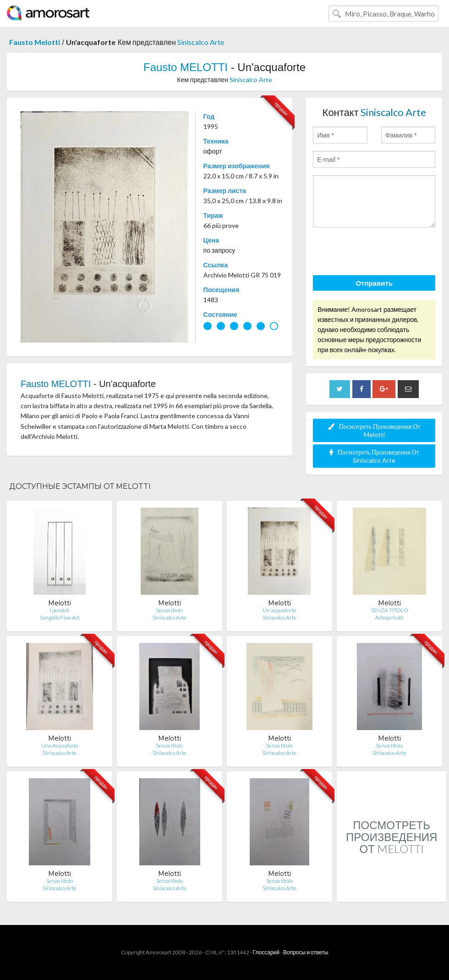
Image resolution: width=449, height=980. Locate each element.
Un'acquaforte (279, 610)
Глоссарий (266, 952)
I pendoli (60, 610)
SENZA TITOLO (389, 610)
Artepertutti (389, 617)
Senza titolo (170, 610)
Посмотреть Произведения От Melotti (374, 430)
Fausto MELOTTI (186, 67)
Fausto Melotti (35, 42)
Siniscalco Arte (201, 42)
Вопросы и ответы (306, 952)
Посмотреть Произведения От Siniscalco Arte (374, 456)
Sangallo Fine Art (60, 617)
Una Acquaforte (60, 745)
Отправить (374, 283)
